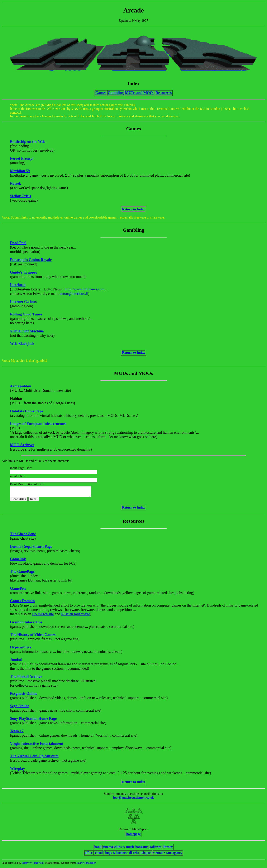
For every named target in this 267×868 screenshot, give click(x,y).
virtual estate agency (168, 855)
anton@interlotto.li (74, 294)
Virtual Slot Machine (27, 331)
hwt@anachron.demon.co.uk (133, 799)
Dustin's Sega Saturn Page (31, 548)
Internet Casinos (23, 302)
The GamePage (22, 573)
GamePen (18, 590)
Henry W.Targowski (33, 865)
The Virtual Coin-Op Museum (34, 758)
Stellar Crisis (20, 196)
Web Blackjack (22, 344)
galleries (155, 849)
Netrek (16, 183)
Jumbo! (16, 662)
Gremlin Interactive (26, 624)
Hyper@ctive (21, 649)
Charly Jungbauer (86, 865)
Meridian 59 (20, 171)
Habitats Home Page (27, 411)
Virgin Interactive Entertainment (37, 745)
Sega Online (20, 708)
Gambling (116, 93)
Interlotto (18, 285)
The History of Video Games (33, 637)
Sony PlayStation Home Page (33, 720)
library (168, 849)
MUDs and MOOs (140, 93)
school (98, 855)
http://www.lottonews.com (85, 289)
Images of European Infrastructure (38, 424)
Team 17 (17, 733)
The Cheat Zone (23, 536)
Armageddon (21, 386)
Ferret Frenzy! (22, 158)
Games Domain (22, 603)
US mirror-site (43, 616)
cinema (108, 849)
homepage (133, 836)
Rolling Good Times (26, 314)
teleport (146, 855)
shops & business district (122, 855)
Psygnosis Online (24, 695)
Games (101, 93)
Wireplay (17, 770)
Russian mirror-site (76, 616)
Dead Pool (18, 243)
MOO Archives (22, 445)
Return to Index (133, 209)
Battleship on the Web (28, 142)
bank (98, 849)
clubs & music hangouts (131, 849)
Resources (164, 93)
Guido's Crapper (24, 272)
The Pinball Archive (26, 678)
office (89, 855)
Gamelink (18, 561)
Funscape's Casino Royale (31, 260)
